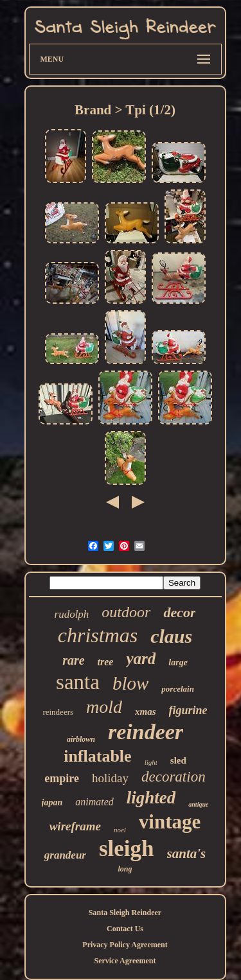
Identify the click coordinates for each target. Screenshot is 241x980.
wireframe (75, 826)
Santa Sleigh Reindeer (125, 913)
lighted (151, 798)
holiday (110, 778)
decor (179, 612)
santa (78, 682)
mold (104, 707)
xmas (146, 712)
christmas (98, 635)
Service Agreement (125, 961)
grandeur (65, 855)
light (151, 762)
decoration (174, 777)
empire (62, 778)
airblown (81, 739)
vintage (170, 822)
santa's (187, 853)
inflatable (97, 756)
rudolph (72, 614)
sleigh (127, 849)
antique (198, 804)
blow (130, 683)
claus (171, 636)
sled (178, 760)
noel (120, 830)
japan (52, 802)
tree (106, 662)
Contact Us (125, 929)
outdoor (126, 612)
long (125, 869)
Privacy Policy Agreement (125, 945)
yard (141, 659)
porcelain (178, 689)
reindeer (146, 732)
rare (73, 660)
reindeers (58, 712)
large (178, 662)
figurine (188, 710)
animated (94, 802)
